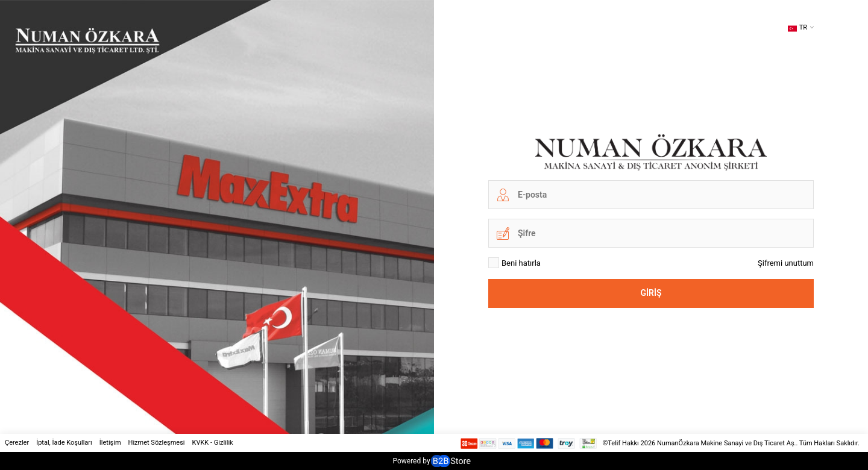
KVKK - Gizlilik (213, 443)
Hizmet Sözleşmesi (157, 443)
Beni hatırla (514, 263)
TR (797, 28)
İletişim (110, 443)
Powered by (431, 461)
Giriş (651, 293)
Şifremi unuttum (786, 263)
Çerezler (17, 443)
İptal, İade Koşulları (64, 443)
